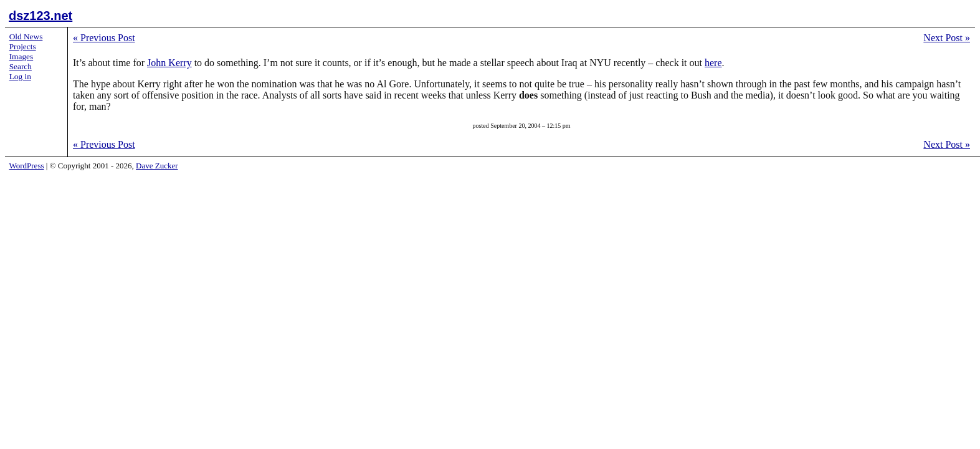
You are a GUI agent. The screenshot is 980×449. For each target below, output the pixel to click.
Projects (23, 46)
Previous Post (104, 38)
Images (21, 56)
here (713, 63)
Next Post (947, 38)
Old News (26, 36)
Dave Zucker (157, 166)
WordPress (27, 166)
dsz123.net (40, 16)
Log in (20, 76)
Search (21, 66)
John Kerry (169, 63)
